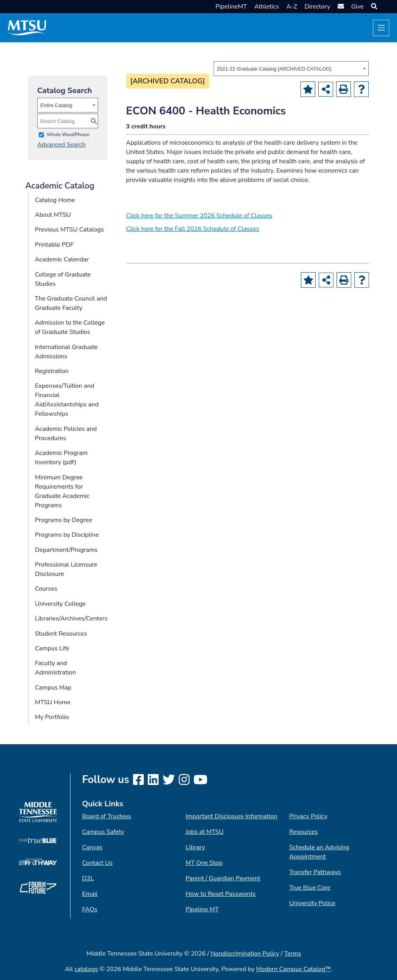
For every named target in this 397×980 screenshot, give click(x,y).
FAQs (90, 909)
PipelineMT (231, 7)
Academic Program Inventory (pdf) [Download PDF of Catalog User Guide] (61, 458)
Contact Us (98, 863)
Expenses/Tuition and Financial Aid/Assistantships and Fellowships (67, 400)
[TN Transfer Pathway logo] (38, 861)
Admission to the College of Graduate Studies (70, 327)
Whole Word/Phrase (68, 135)
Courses (46, 589)
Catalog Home (55, 200)
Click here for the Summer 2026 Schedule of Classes (199, 216)
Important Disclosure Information (232, 816)
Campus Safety (103, 832)
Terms (293, 954)
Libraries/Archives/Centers (71, 619)
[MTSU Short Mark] (27, 28)
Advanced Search (61, 145)
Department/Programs (66, 550)
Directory (317, 7)
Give (357, 7)
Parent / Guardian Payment (223, 878)
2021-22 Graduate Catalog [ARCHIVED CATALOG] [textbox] (274, 69)
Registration (52, 371)
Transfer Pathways (315, 872)
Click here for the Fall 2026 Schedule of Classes (192, 229)
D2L (88, 878)
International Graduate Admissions (66, 352)
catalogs (86, 969)
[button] (373, 7)
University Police (312, 903)
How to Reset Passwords (221, 894)
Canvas (92, 847)
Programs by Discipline (67, 535)
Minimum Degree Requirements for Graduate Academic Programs (62, 491)
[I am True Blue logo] (38, 840)
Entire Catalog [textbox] (56, 105)
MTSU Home (53, 702)
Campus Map (53, 688)
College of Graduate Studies (63, 279)
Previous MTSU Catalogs (69, 230)
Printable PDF (54, 245)
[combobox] (291, 69)
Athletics (267, 7)
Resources (304, 832)
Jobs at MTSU (205, 832)
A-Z (292, 7)
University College (60, 604)
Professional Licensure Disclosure (66, 569)
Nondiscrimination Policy (245, 954)
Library (195, 847)
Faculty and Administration (55, 668)
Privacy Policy (308, 816)
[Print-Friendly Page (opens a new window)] (343, 89)
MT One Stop (204, 863)
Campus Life (52, 648)
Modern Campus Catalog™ (294, 969)
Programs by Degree (63, 520)
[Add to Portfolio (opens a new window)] (308, 89)
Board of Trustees (107, 816)
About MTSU (53, 215)
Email (90, 894)
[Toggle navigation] (381, 28)
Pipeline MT (202, 909)
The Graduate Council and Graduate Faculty (71, 303)
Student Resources (61, 634)
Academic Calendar (62, 259)
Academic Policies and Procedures (66, 434)
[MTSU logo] (38, 812)
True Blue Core (310, 888)
